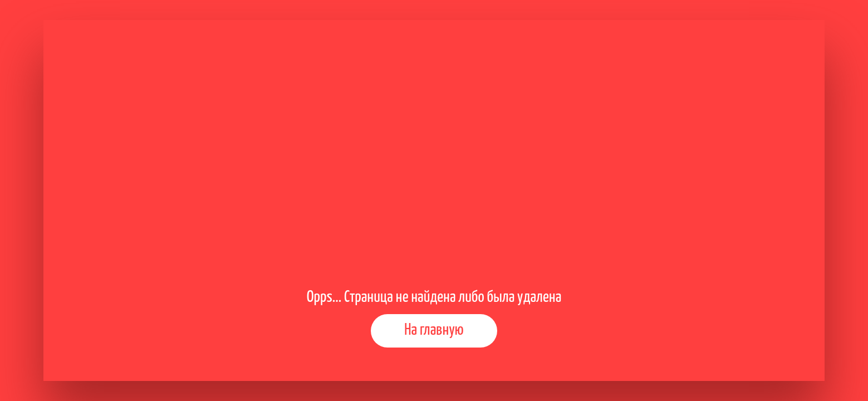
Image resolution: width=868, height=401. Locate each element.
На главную (434, 330)
